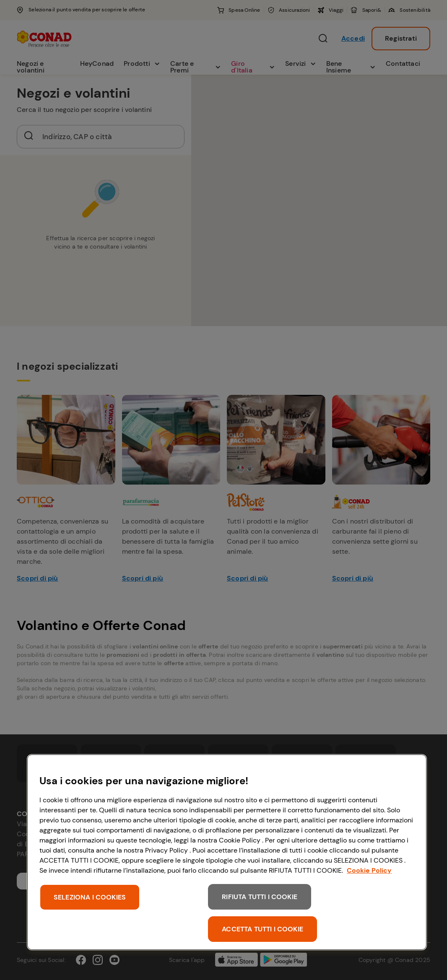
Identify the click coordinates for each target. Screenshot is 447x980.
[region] (227, 852)
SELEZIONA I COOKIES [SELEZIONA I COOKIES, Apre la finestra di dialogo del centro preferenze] (90, 897)
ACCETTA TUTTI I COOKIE (262, 929)
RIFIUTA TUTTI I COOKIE (260, 897)
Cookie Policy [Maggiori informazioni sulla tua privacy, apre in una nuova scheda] (369, 870)
